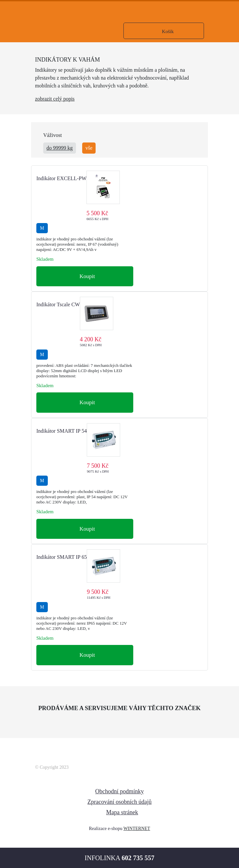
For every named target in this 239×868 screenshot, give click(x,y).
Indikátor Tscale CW (58, 304)
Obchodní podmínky (120, 791)
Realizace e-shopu (105, 829)
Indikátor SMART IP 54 (62, 431)
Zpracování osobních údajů (119, 802)
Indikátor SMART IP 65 (62, 557)
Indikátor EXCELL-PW (61, 178)
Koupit (86, 276)
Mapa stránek (122, 812)
